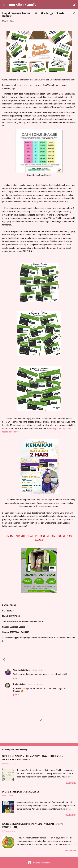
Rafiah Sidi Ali (19, 684)
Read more (70, 783)
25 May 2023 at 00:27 (40, 670)
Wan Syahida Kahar (22, 670)
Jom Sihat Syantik (23, 5)
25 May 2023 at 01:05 (35, 684)
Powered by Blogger (39, 863)
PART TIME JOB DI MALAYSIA (21, 792)
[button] (74, 14)
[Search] (74, 6)
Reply (16, 679)
